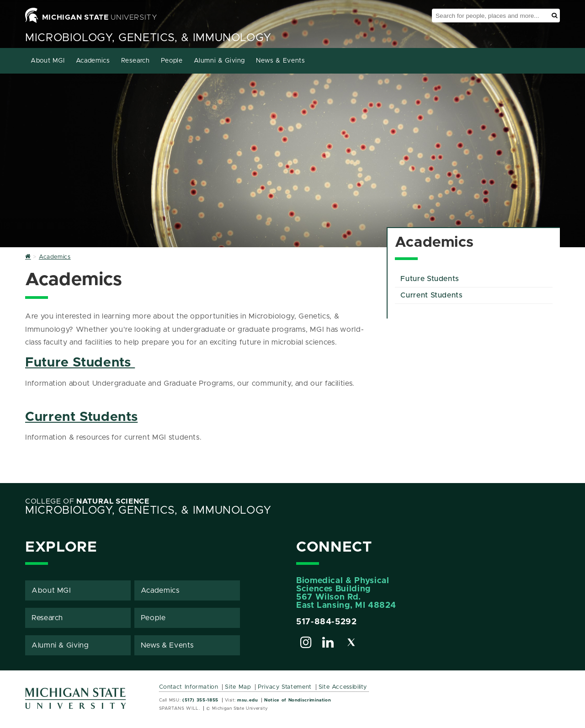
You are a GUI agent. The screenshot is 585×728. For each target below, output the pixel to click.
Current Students (81, 417)
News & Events (280, 61)
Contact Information (189, 687)
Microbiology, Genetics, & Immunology (148, 38)
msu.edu (247, 700)
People (172, 61)
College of (87, 501)
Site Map (238, 687)
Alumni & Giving (220, 61)
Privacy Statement (285, 687)
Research (136, 61)
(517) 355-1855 (200, 700)
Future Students (80, 363)
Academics (93, 61)
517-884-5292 (327, 622)
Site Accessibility (343, 687)
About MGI (48, 61)
